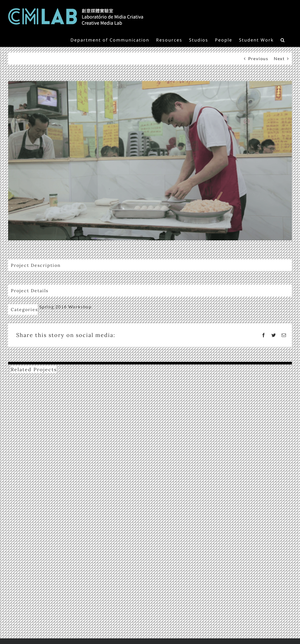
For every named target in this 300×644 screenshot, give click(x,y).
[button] (283, 39)
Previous (258, 58)
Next (279, 58)
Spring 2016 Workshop (65, 307)
